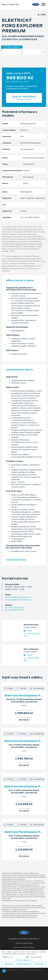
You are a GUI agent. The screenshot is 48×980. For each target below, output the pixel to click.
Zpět (42, 15)
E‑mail (28, 631)
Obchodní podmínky (24, 943)
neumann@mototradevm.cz (18, 597)
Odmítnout (9, 964)
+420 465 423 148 (15, 610)
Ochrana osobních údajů (24, 948)
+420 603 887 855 (31, 659)
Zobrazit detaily (24, 960)
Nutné (10, 957)
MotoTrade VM (10, 4)
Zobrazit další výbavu (16, 560)
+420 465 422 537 (15, 608)
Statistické (36, 957)
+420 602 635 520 (31, 635)
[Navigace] (43, 5)
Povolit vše (39, 964)
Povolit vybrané (24, 964)
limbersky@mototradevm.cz (18, 600)
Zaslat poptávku (24, 98)
